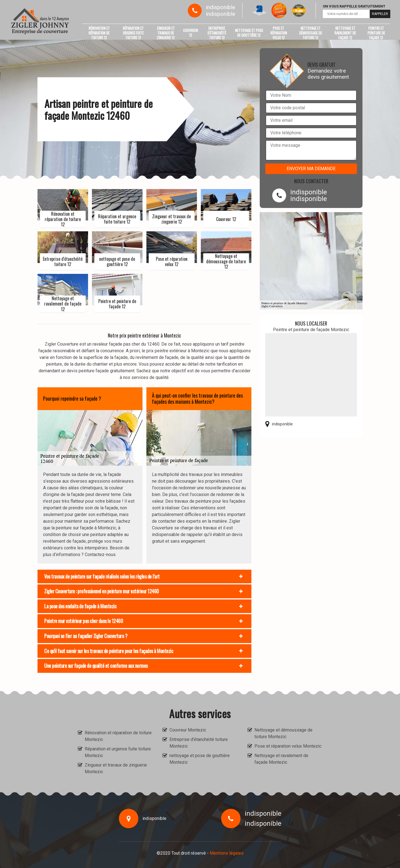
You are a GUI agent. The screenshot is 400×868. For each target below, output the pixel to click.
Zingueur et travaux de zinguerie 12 (166, 33)
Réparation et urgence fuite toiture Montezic (118, 752)
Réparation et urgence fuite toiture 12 (133, 33)
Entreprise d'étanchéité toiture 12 (217, 33)
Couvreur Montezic (188, 730)
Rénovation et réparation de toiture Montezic (118, 736)
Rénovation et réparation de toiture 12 (99, 33)
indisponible (221, 7)
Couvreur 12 (191, 33)
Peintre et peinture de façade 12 (376, 33)
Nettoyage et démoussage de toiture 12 (311, 33)
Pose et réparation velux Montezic (288, 746)
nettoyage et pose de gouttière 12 (249, 33)
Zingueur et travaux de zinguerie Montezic (116, 768)
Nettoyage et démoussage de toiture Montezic (283, 733)
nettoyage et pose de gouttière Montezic (200, 759)
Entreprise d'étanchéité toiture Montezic (199, 743)
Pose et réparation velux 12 (279, 33)
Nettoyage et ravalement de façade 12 (345, 33)
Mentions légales (227, 853)
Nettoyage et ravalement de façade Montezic (281, 759)
